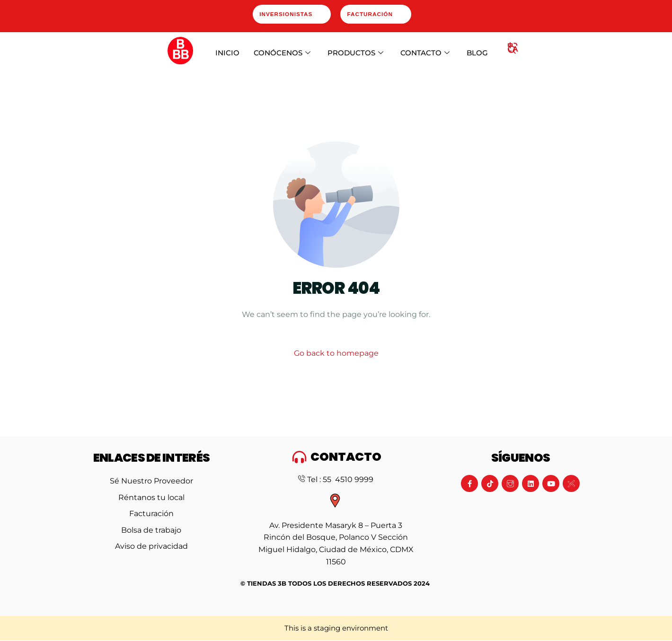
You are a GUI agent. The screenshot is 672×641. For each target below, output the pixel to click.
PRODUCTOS (355, 54)
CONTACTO (425, 54)
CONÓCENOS (282, 54)
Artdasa (365, 606)
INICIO (227, 54)
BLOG (477, 54)
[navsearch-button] (512, 52)
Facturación (373, 15)
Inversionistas (286, 15)
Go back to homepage (336, 354)
